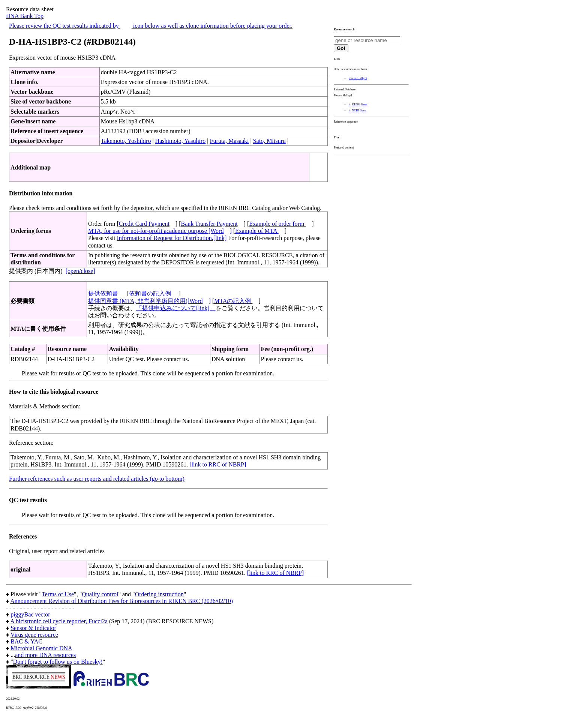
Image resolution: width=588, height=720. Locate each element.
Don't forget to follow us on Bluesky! (58, 662)
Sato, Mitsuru (269, 141)
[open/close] (80, 271)
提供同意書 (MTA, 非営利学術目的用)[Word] (149, 301)
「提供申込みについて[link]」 (176, 308)
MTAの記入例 (233, 301)
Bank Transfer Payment (209, 224)
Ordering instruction (159, 594)
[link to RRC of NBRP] (218, 464)
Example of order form (277, 224)
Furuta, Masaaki (229, 141)
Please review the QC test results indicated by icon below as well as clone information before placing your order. (151, 26)
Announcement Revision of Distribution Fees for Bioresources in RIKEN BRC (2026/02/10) (121, 601)
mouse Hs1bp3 (358, 78)
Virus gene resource (34, 635)
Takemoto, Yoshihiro (126, 141)
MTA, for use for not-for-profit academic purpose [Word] (160, 231)
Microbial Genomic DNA (41, 648)
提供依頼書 (104, 293)
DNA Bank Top (25, 16)
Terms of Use (58, 594)
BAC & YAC (26, 641)
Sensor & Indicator (33, 628)
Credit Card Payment (144, 224)
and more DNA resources (45, 655)
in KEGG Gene (358, 104)
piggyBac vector (30, 614)
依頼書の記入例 (151, 293)
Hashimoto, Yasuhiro (181, 141)
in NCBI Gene (357, 110)
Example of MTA (257, 231)
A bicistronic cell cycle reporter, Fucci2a (59, 621)
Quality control (100, 594)
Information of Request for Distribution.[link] (172, 238)
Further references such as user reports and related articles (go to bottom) (97, 479)
